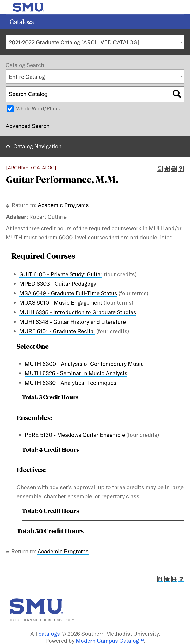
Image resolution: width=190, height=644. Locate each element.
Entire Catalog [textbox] (27, 77)
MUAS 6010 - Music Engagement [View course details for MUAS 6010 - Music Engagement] (61, 302)
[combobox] (95, 42)
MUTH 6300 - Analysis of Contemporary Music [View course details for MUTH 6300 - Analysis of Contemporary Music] (84, 364)
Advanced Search (28, 126)
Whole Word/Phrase (39, 108)
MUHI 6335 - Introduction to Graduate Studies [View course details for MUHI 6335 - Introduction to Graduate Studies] (78, 312)
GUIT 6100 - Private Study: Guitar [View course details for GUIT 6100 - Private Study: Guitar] (61, 274)
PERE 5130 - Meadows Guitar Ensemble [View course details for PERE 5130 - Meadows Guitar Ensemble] (75, 435)
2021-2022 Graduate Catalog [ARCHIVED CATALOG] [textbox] (74, 42)
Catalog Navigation (37, 146)
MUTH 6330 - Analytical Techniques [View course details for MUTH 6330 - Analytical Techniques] (71, 383)
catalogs (49, 634)
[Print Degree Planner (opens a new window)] (160, 169)
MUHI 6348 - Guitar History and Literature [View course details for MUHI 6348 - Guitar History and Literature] (73, 322)
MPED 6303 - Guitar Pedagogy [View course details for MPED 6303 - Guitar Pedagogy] (58, 284)
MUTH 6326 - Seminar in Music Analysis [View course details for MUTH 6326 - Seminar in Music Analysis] (76, 373)
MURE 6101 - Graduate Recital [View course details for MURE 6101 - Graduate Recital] (57, 331)
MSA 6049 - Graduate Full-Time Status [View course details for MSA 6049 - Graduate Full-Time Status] (68, 293)
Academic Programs (63, 205)
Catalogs (22, 22)
